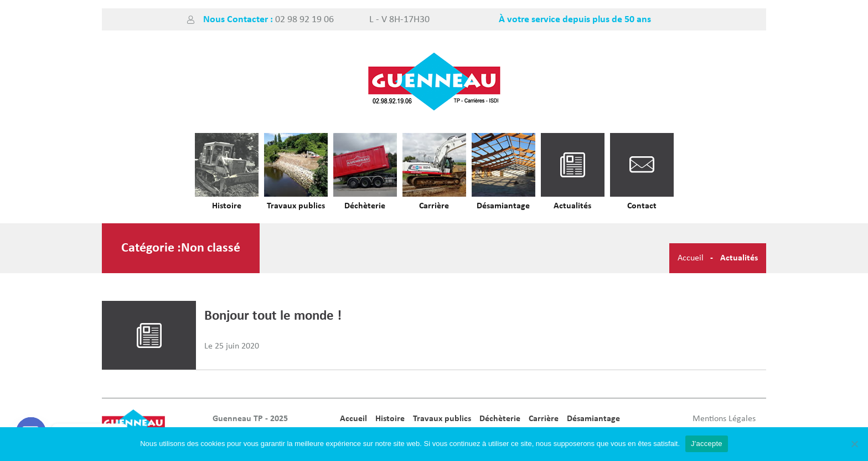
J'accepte (707, 444)
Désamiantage (503, 206)
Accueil (691, 258)
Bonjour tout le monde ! (273, 316)
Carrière (434, 206)
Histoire (227, 206)
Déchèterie (365, 206)
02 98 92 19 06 (304, 20)
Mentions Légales (724, 419)
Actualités (572, 206)
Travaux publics (296, 206)
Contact (642, 206)
